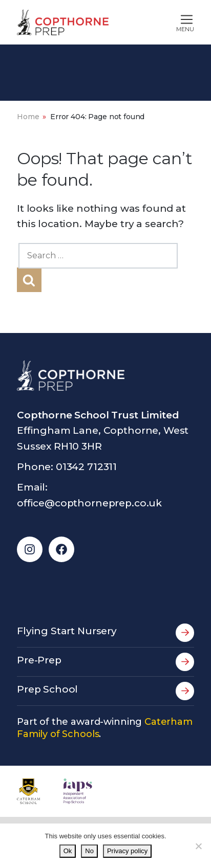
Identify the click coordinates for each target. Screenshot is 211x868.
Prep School (105, 691)
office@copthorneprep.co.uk (89, 503)
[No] (198, 846)
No (89, 851)
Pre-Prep (105, 662)
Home (28, 117)
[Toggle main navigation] (162, 22)
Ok (68, 851)
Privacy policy (127, 851)
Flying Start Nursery (105, 633)
